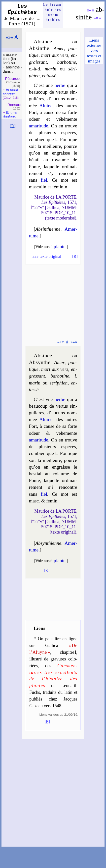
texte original (47, 256)
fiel (44, 180)
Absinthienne (48, 229)
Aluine (46, 106)
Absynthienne (48, 543)
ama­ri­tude (38, 126)
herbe (60, 85)
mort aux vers (55, 55)
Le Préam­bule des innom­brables (53, 12)
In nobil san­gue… (11, 92)
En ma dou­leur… (11, 114)
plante (60, 246)
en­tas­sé (49, 76)
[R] (13, 126)
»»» (97, 18)
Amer (59, 48)
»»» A (12, 37)
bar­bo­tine (67, 62)
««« (90, 10)
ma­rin (50, 69)
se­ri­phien (59, 383)
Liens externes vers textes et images (94, 51)
